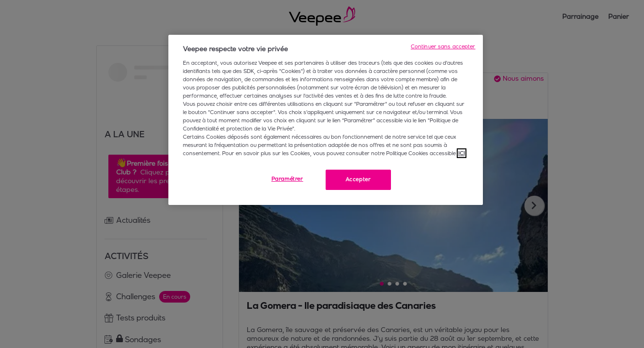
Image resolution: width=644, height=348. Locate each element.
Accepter (358, 179)
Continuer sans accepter (443, 46)
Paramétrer (287, 179)
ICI (462, 153)
